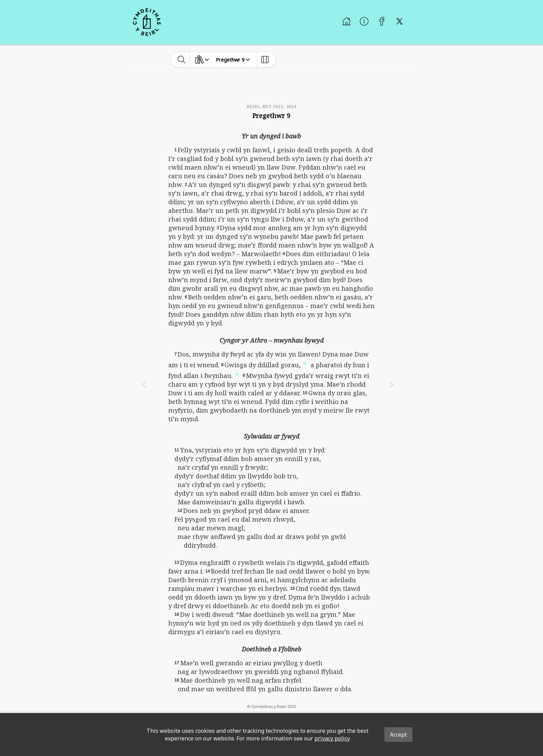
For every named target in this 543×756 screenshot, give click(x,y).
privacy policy (332, 738)
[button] (305, 363)
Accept (398, 735)
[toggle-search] (182, 60)
